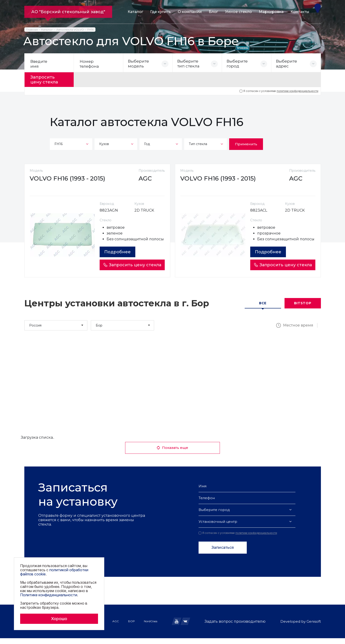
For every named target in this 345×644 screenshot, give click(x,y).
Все (263, 309)
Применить (246, 143)
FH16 (90, 30)
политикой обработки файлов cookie (54, 572)
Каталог (135, 12)
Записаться (223, 553)
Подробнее (119, 258)
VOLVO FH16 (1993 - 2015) (69, 178)
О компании (190, 12)
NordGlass (151, 627)
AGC (116, 627)
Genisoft (314, 627)
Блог (213, 12)
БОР (131, 627)
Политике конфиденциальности (49, 595)
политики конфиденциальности (298, 90)
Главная (32, 30)
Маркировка (271, 12)
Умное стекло (238, 12)
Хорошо (59, 619)
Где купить (160, 12)
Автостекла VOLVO (70, 30)
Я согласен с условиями (279, 90)
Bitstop (303, 309)
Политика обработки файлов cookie (51, 632)
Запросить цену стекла (47, 79)
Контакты (300, 12)
